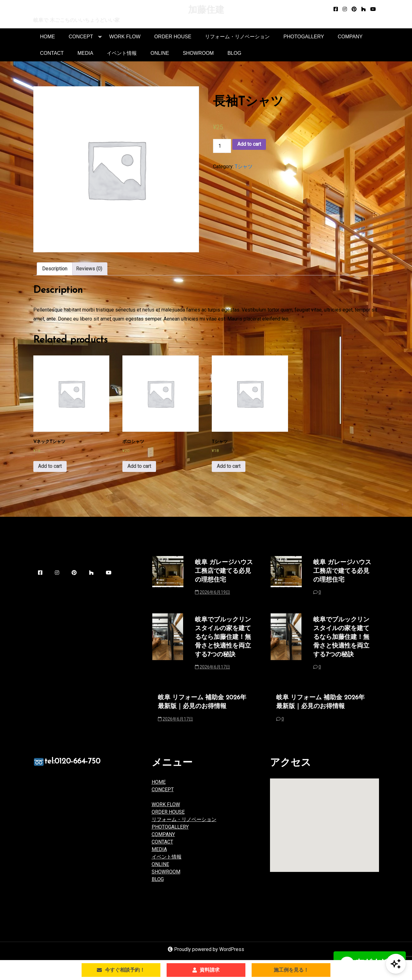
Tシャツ (244, 167)
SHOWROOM (198, 53)
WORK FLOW (125, 37)
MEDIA (85, 53)
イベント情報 (122, 53)
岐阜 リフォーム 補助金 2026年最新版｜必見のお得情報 (202, 705)
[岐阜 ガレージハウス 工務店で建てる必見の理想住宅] (168, 582)
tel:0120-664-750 (81, 766)
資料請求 (206, 970)
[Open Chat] (396, 964)
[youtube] (373, 9)
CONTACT (52, 53)
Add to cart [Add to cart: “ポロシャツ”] (139, 468)
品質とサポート (177, 800)
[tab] (55, 269)
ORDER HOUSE (173, 37)
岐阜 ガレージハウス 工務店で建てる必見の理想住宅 (224, 574)
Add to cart (249, 145)
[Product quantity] (222, 146)
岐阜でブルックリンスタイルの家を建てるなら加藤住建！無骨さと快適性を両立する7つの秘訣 (223, 640)
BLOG (234, 53)
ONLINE (160, 53)
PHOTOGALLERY (304, 37)
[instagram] (345, 9)
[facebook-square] (336, 9)
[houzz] (363, 9)
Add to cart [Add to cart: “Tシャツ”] (229, 468)
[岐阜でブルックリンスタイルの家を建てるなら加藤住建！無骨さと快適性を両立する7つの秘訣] (168, 648)
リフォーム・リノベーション (237, 37)
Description (55, 269)
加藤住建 (206, 10)
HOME (48, 37)
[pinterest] (354, 9)
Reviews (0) (89, 269)
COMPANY (350, 37)
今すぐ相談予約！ (121, 970)
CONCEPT (81, 40)
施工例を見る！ (291, 970)
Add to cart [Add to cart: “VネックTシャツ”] (50, 468)
